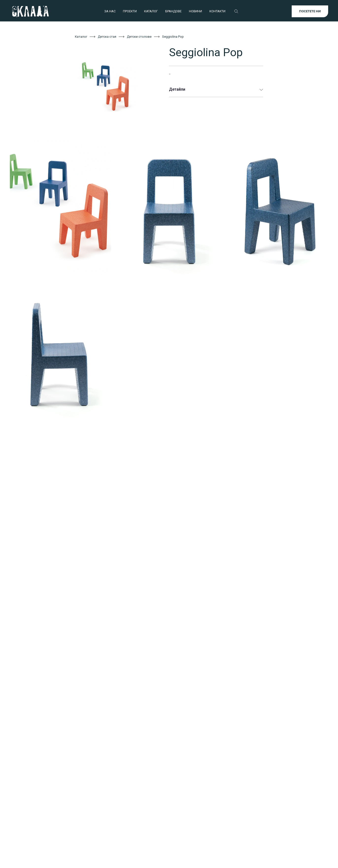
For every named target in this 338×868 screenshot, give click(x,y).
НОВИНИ (195, 11)
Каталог (81, 37)
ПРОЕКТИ (130, 11)
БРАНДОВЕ (173, 11)
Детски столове (139, 37)
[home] (30, 11)
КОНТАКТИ (217, 11)
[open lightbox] (115, 87)
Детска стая (107, 37)
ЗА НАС (110, 11)
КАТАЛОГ (151, 11)
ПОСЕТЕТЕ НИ (310, 11)
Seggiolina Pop (173, 37)
